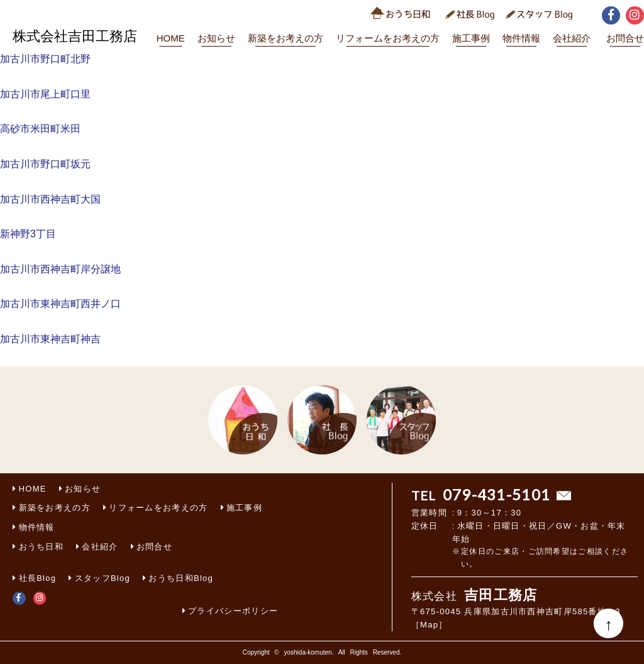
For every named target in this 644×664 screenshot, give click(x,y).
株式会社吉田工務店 (75, 36)
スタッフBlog (103, 578)
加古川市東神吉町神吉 (50, 339)
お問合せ (625, 38)
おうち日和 (42, 547)
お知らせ (216, 38)
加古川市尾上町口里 (45, 94)
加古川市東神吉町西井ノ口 (60, 304)
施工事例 (471, 38)
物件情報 (521, 38)
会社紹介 (572, 38)
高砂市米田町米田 (40, 129)
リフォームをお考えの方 (388, 38)
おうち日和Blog (181, 578)
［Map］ (430, 625)
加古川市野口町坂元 (45, 164)
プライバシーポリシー (233, 611)
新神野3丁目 (28, 234)
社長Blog (38, 578)
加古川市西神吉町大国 (50, 199)
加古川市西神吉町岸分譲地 (60, 269)
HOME (171, 38)
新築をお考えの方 (286, 38)
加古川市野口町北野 (45, 59)
